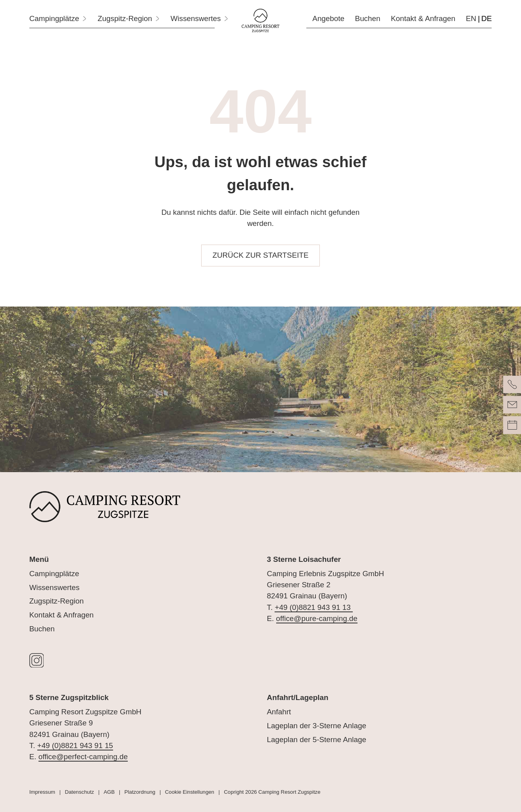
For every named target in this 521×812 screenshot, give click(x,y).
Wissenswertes (55, 587)
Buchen (42, 629)
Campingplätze (54, 574)
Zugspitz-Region (57, 601)
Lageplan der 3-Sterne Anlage (317, 726)
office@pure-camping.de (317, 618)
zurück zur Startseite (260, 255)
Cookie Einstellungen (190, 792)
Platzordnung (140, 792)
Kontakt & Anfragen (62, 615)
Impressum (42, 792)
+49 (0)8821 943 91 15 (75, 745)
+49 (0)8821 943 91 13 (313, 607)
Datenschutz (79, 792)
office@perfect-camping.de (83, 757)
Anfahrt (279, 712)
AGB (109, 792)
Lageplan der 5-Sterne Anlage (317, 740)
